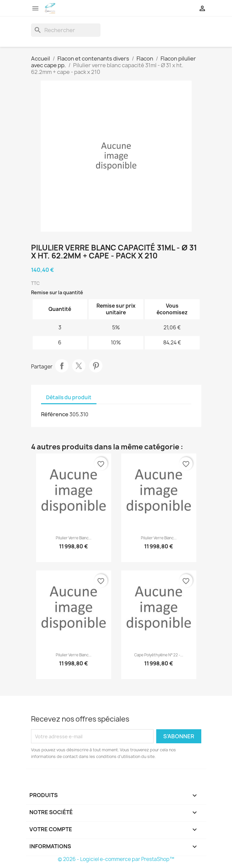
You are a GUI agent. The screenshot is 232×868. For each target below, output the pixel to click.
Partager (62, 366)
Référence (55, 414)
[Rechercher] (66, 30)
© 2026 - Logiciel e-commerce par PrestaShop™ (116, 859)
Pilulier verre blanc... (74, 538)
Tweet (79, 366)
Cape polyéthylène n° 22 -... (159, 655)
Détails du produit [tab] (69, 397)
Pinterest (96, 366)
